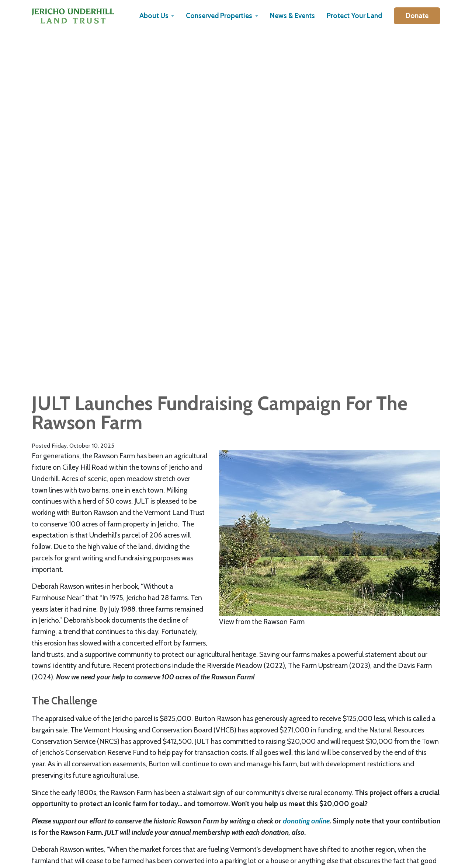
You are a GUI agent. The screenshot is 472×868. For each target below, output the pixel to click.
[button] (157, 16)
